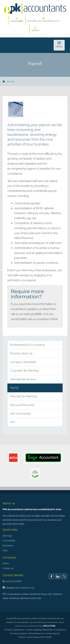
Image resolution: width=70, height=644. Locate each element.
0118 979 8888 (17, 20)
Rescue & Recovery (22, 405)
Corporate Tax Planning (24, 371)
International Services (23, 379)
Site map (7, 536)
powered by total (42, 626)
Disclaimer (8, 546)
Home (6, 563)
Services (10, 82)
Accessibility (9, 541)
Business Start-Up (21, 353)
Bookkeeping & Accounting (27, 345)
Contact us (8, 568)
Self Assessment (21, 414)
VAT (13, 422)
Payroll (14, 388)
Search (35, 29)
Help (5, 550)
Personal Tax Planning (23, 396)
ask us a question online (43, 319)
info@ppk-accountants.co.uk (43, 20)
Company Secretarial (23, 362)
